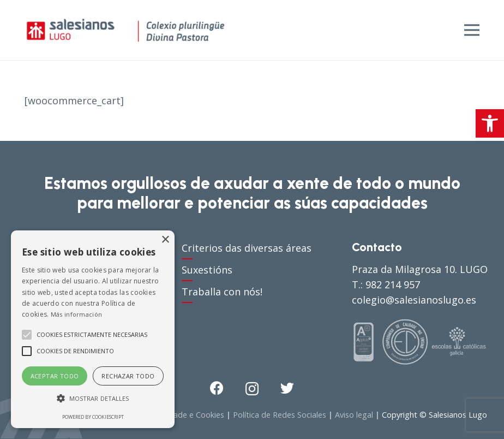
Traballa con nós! (222, 292)
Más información (77, 314)
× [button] (165, 240)
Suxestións (207, 270)
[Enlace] (125, 30)
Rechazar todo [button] (128, 376)
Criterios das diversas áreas (247, 248)
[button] (490, 123)
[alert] (93, 329)
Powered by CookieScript (93, 417)
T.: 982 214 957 (386, 284)
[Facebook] (217, 388)
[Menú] (472, 30)
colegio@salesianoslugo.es (414, 300)
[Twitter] (287, 388)
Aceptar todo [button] (55, 376)
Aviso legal (354, 415)
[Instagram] (252, 389)
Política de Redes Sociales (280, 415)
